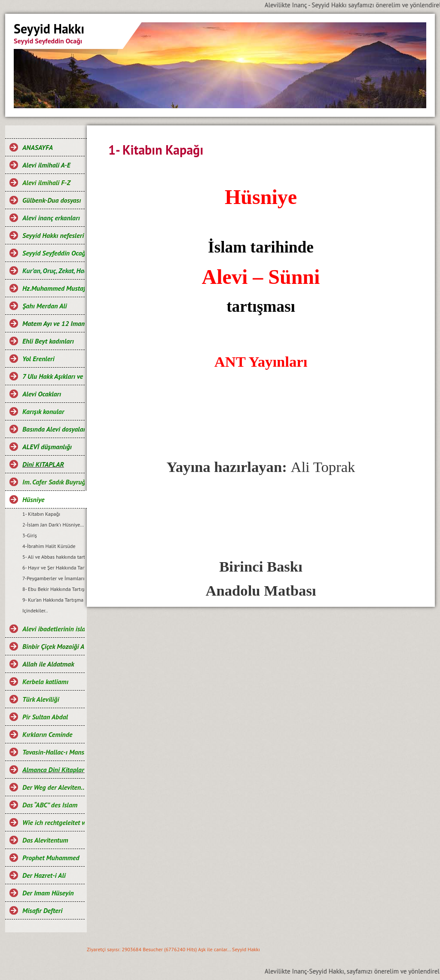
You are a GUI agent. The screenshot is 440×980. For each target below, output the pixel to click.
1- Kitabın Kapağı (41, 514)
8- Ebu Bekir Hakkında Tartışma (53, 589)
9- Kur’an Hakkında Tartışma (53, 600)
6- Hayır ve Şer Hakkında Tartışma (53, 568)
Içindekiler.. (35, 610)
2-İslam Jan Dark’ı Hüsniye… (53, 525)
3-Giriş (30, 535)
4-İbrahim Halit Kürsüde (49, 546)
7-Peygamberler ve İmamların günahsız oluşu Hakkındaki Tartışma (53, 578)
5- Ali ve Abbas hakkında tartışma (53, 557)
